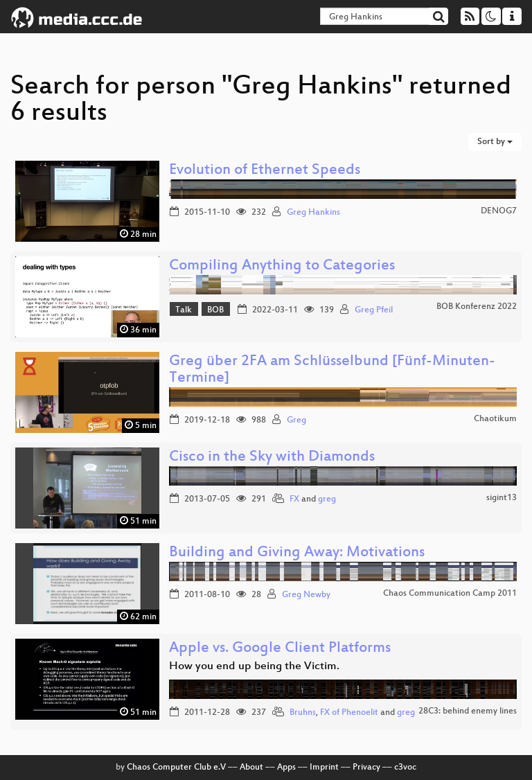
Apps (286, 768)
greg (327, 499)
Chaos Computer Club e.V (176, 768)
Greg (296, 420)
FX (294, 499)
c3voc (405, 768)
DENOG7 (499, 211)
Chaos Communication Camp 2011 (450, 594)
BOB (215, 310)
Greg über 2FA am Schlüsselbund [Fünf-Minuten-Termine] (332, 370)
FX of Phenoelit (349, 713)
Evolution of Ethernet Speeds (265, 171)
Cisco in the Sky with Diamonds (272, 458)
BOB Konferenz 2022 (477, 307)
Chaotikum (495, 419)
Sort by (495, 142)
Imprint (324, 768)
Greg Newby (306, 595)
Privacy (366, 768)
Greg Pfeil (374, 310)
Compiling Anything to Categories (282, 266)
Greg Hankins (313, 213)
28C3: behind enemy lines (468, 711)
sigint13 (502, 498)
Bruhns (303, 713)
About (251, 768)
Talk (184, 310)
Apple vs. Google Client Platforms (280, 649)
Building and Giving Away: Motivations (297, 553)
